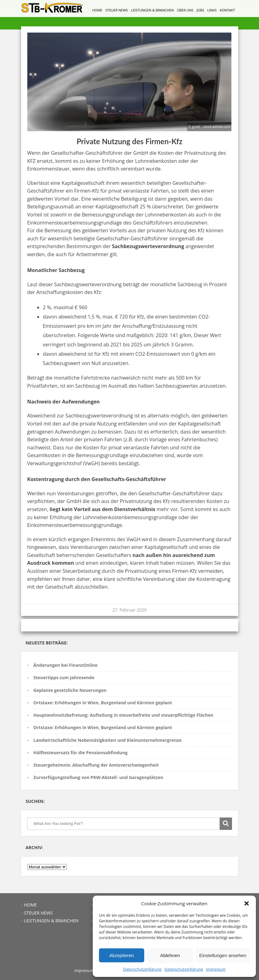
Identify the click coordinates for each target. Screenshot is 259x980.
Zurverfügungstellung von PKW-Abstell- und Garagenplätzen (98, 777)
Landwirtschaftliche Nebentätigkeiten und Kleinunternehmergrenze (108, 740)
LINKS (212, 10)
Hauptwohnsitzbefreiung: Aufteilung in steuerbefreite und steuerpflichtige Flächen (123, 715)
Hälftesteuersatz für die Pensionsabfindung (81, 753)
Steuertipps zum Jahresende (64, 677)
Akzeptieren (121, 955)
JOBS (201, 10)
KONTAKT (227, 10)
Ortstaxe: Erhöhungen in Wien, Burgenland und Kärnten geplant (103, 703)
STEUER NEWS (117, 10)
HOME (97, 10)
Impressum (216, 969)
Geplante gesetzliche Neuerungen (70, 690)
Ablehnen (170, 955)
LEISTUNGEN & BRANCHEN (152, 10)
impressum (85, 971)
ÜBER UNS (185, 10)
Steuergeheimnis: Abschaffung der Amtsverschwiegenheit (96, 765)
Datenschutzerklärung (142, 969)
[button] (247, 903)
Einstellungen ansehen (223, 955)
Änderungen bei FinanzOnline (66, 665)
